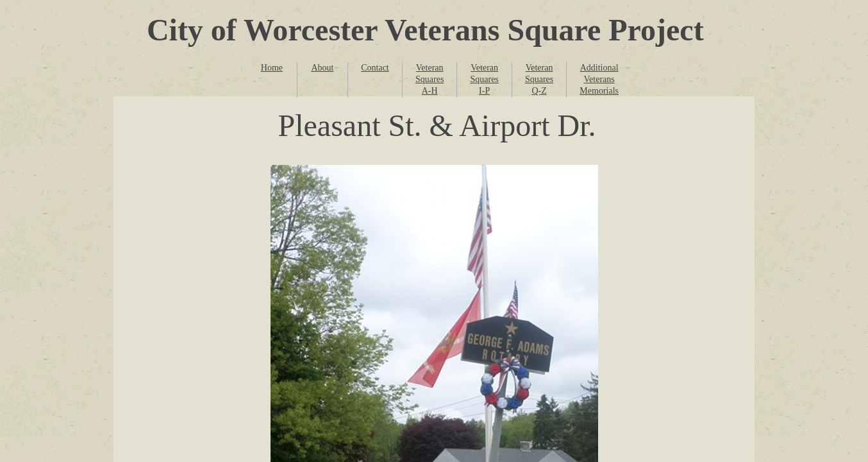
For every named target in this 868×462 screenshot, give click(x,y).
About (322, 68)
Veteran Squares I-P (484, 79)
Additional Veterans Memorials (599, 79)
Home (272, 68)
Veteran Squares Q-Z (539, 79)
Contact (375, 68)
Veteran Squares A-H (430, 79)
